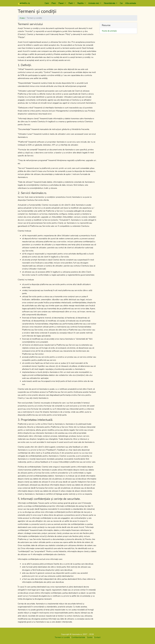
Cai (121, 3)
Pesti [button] (71, 3)
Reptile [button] (81, 3)
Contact (97, 637)
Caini (47, 3)
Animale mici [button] (94, 3)
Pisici (54, 3)
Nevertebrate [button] (110, 3)
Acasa (22, 18)
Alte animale (131, 3)
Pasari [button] (61, 3)
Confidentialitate (78, 637)
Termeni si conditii (62, 637)
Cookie (90, 637)
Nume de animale (109, 31)
